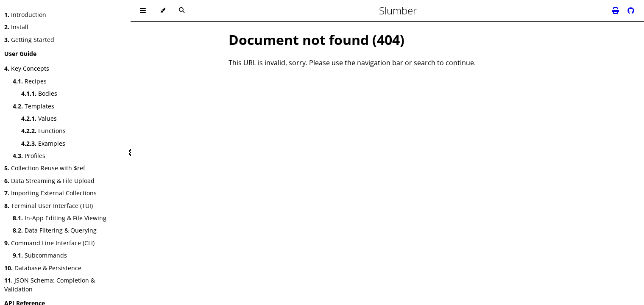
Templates (33, 106)
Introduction (25, 15)
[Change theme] (163, 11)
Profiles (29, 156)
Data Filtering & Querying (55, 230)
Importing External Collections (50, 193)
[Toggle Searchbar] (182, 11)
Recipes (30, 81)
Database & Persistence (43, 268)
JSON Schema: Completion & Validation (50, 285)
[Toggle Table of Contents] (143, 11)
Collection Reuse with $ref (45, 168)
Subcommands (40, 255)
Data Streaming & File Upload (49, 181)
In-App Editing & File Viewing (60, 218)
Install (16, 27)
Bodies (39, 93)
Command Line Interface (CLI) (49, 243)
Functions (43, 131)
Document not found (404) (316, 40)
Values (39, 118)
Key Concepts (27, 68)
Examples (43, 143)
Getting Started (29, 40)
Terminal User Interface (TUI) (49, 206)
